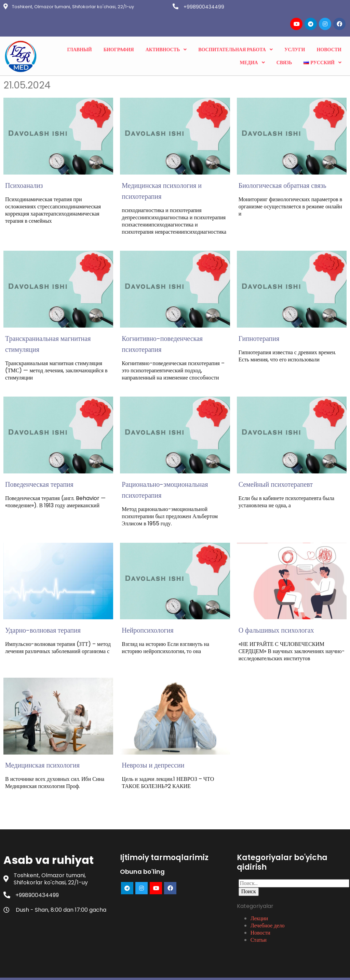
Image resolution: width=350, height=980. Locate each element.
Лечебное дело (268, 907)
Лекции (259, 900)
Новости (260, 914)
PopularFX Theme (208, 969)
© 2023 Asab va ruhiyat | (151, 969)
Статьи (259, 921)
